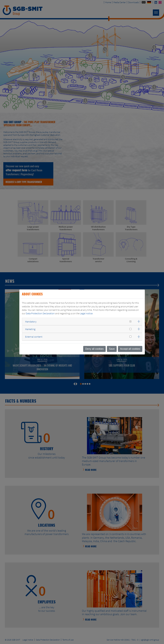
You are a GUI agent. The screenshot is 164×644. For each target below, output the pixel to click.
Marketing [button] (30, 329)
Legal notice (86, 313)
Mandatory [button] (31, 322)
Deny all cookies (94, 349)
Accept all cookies (130, 349)
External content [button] (34, 337)
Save (112, 349)
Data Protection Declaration (40, 313)
